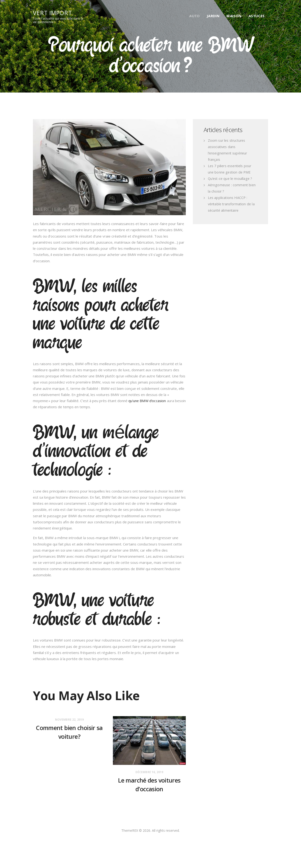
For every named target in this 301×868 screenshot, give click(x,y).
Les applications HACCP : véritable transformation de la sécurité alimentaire (232, 204)
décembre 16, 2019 (149, 772)
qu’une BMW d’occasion (147, 401)
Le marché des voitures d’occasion (149, 786)
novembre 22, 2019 (69, 720)
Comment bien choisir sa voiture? (69, 734)
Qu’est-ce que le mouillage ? (231, 179)
